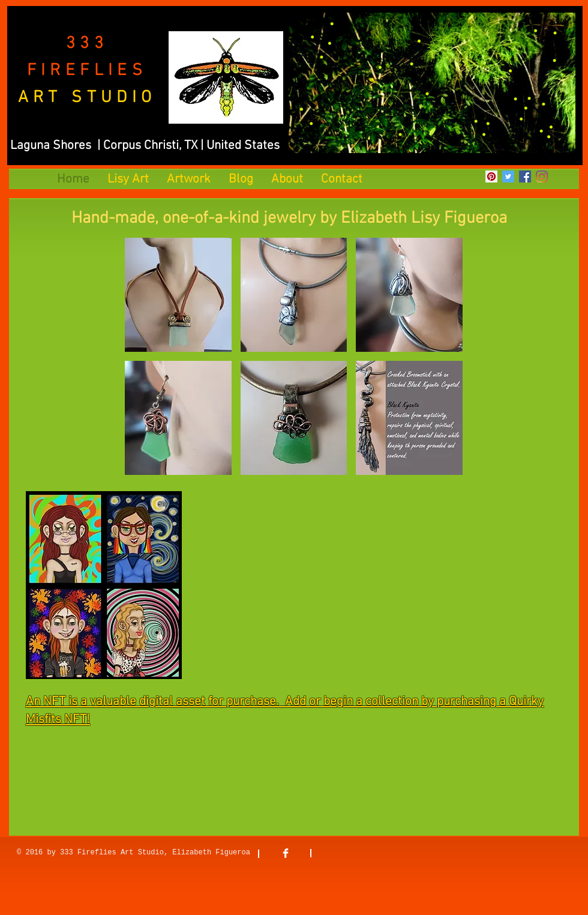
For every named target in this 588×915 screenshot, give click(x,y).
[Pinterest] (491, 177)
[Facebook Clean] (286, 853)
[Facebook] (525, 177)
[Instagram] (542, 177)
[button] (178, 295)
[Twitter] (508, 177)
